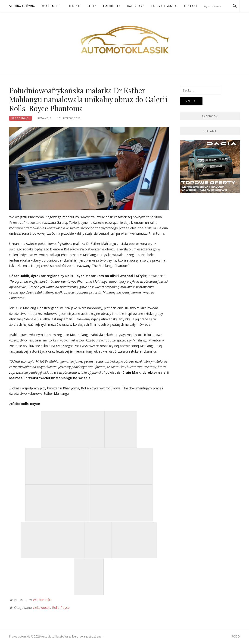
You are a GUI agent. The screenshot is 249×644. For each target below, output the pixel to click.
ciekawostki (42, 608)
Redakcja (45, 118)
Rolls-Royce (61, 608)
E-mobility (112, 6)
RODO (236, 636)
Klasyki (74, 6)
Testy (92, 6)
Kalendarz (136, 6)
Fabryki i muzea (164, 6)
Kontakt (190, 6)
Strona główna (22, 6)
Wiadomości (52, 6)
